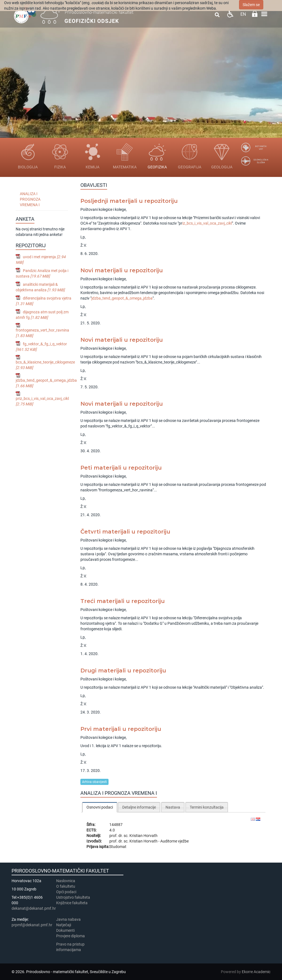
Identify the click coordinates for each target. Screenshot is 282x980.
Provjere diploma (70, 936)
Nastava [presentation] (173, 807)
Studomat (118, 847)
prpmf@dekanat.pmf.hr (32, 925)
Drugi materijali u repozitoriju (123, 671)
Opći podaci (66, 892)
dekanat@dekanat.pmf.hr (34, 908)
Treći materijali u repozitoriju (123, 601)
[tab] (100, 807)
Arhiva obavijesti (94, 782)
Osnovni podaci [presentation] (100, 807)
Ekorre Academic (256, 972)
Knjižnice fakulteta (72, 903)
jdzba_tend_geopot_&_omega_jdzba (122, 298)
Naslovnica (66, 881)
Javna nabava (68, 919)
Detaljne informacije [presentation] (139, 807)
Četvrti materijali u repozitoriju (125, 532)
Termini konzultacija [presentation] (207, 807)
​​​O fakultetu (66, 886)
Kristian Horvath (143, 836)
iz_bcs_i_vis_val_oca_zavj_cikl (207, 223)
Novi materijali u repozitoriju (122, 270)
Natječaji (64, 925)
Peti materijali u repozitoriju (121, 468)
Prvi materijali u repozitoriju (121, 729)
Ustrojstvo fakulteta (73, 897)
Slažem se (251, 5)
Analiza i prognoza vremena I (30, 199)
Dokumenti (65, 930)
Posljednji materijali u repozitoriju (129, 201)
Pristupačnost (230, 14)
